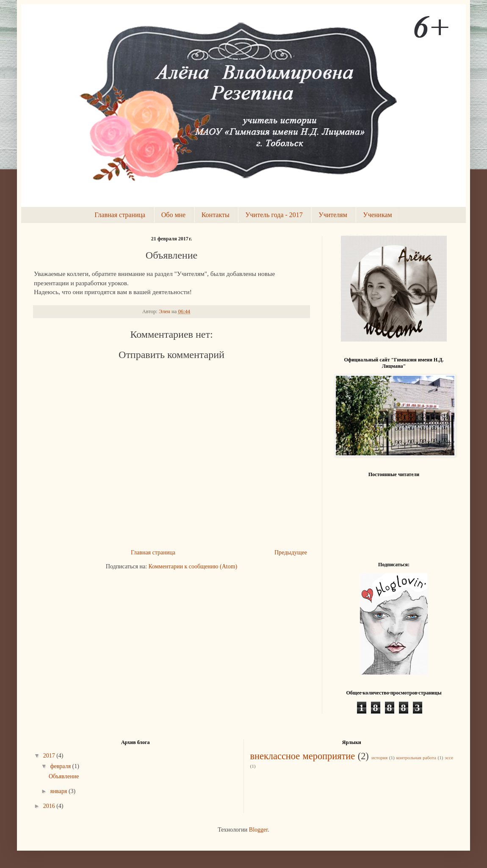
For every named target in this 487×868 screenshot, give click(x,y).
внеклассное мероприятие (303, 756)
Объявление (64, 776)
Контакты (216, 215)
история (379, 758)
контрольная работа (416, 758)
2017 (50, 756)
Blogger (258, 830)
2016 (50, 806)
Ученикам (377, 215)
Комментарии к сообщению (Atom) (193, 566)
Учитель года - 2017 (274, 215)
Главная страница (120, 215)
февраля (61, 766)
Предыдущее (291, 552)
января (59, 791)
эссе (449, 758)
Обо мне (173, 215)
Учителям (333, 215)
